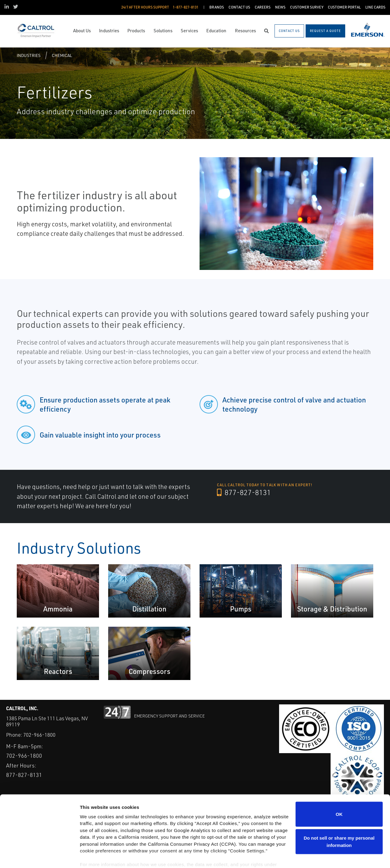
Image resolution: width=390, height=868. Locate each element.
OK (339, 786)
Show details (94, 856)
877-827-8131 (244, 493)
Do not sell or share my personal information (339, 814)
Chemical (62, 55)
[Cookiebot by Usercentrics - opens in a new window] (39, 856)
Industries (29, 55)
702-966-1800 (39, 735)
